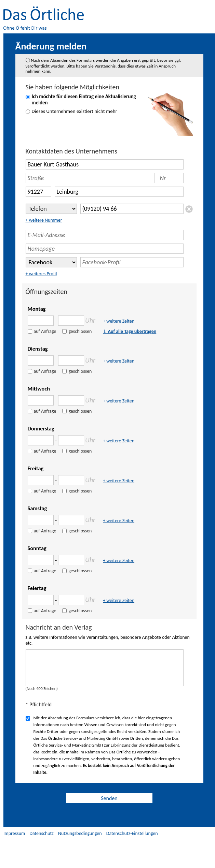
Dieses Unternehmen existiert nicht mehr (75, 111)
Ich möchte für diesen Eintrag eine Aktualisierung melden (84, 100)
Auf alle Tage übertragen (130, 331)
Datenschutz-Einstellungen (132, 833)
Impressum (14, 833)
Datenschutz (41, 833)
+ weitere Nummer (44, 220)
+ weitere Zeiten (119, 321)
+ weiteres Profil (41, 274)
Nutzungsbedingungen (80, 833)
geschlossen (80, 331)
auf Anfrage (45, 331)
